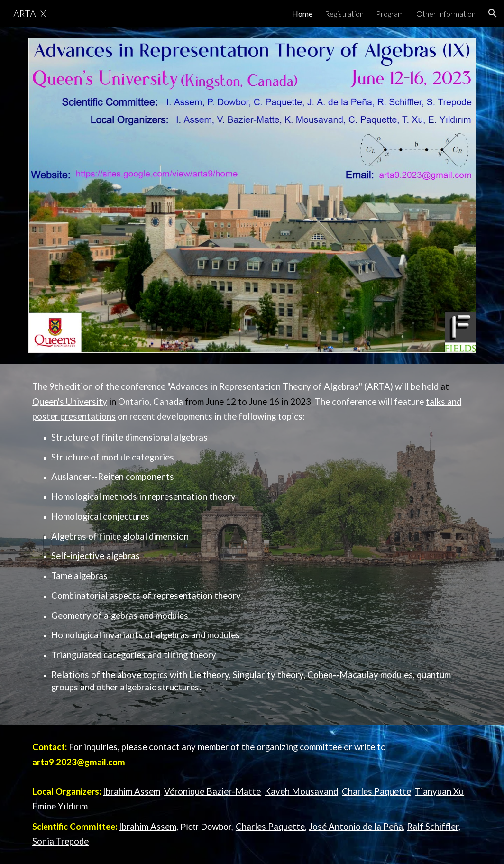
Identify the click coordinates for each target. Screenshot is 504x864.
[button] (493, 13)
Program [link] (390, 14)
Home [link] (302, 14)
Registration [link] (344, 14)
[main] (252, 544)
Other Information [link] (446, 14)
